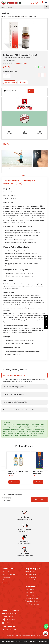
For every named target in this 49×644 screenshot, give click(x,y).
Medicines (21, 16)
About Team (6, 571)
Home (3, 16)
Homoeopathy (11, 16)
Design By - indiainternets (39, 641)
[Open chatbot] (46, 633)
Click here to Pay (46, 322)
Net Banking (8, 616)
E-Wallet (6, 623)
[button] (23, 175)
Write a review (39, 499)
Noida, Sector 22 (31, 595)
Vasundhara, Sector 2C (33, 601)
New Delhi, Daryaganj (32, 604)
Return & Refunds (33, 636)
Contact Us (6, 577)
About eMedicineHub (9, 574)
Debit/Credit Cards (10, 614)
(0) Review (24, 63)
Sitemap (5, 583)
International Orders (32, 580)
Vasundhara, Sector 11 (33, 598)
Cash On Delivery (9, 620)
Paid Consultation (31, 577)
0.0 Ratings (17, 63)
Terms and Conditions (22, 636)
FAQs (40, 636)
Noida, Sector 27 (31, 593)
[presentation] (3, 469)
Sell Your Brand (30, 571)
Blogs (4, 580)
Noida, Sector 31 (31, 590)
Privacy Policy (11, 636)
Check (31, 91)
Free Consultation (31, 574)
